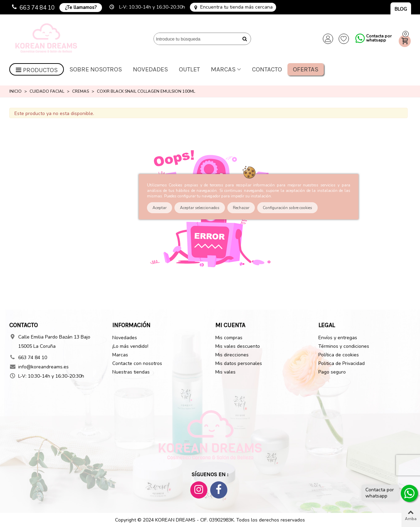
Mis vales (225, 372)
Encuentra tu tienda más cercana (236, 7)
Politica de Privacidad (342, 363)
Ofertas (306, 69)
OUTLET (189, 69)
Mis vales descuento (238, 346)
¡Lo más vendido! (130, 346)
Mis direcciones (232, 355)
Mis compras (229, 338)
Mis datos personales (239, 363)
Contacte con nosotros (137, 363)
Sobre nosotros (96, 69)
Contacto (267, 69)
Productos (37, 70)
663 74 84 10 (37, 8)
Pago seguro (332, 372)
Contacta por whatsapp (379, 38)
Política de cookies (339, 355)
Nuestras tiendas (131, 372)
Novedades (150, 69)
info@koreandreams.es (43, 367)
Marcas (223, 69)
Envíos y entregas (338, 338)
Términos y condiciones (344, 346)
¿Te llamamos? (81, 7)
